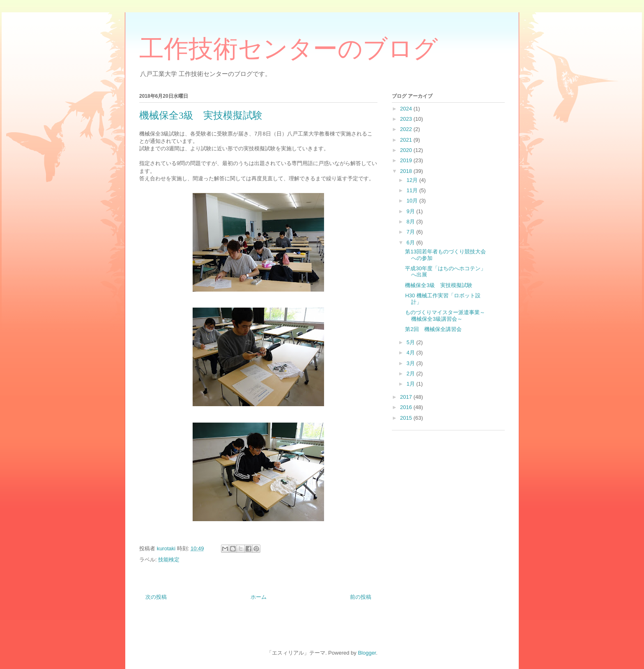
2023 (407, 119)
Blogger (367, 653)
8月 (412, 222)
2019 (407, 160)
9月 (412, 211)
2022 (407, 129)
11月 (413, 190)
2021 (407, 140)
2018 (407, 171)
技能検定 (169, 560)
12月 (413, 180)
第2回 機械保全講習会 (433, 329)
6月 (412, 243)
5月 (412, 342)
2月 (412, 374)
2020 (407, 150)
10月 (413, 201)
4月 (412, 353)
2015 (407, 418)
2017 (407, 397)
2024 (407, 109)
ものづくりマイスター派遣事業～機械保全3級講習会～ (445, 316)
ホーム (259, 597)
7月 (412, 232)
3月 (412, 363)
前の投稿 (361, 597)
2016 (407, 407)
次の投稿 (156, 597)
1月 (412, 384)
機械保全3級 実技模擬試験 (438, 285)
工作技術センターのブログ (289, 49)
